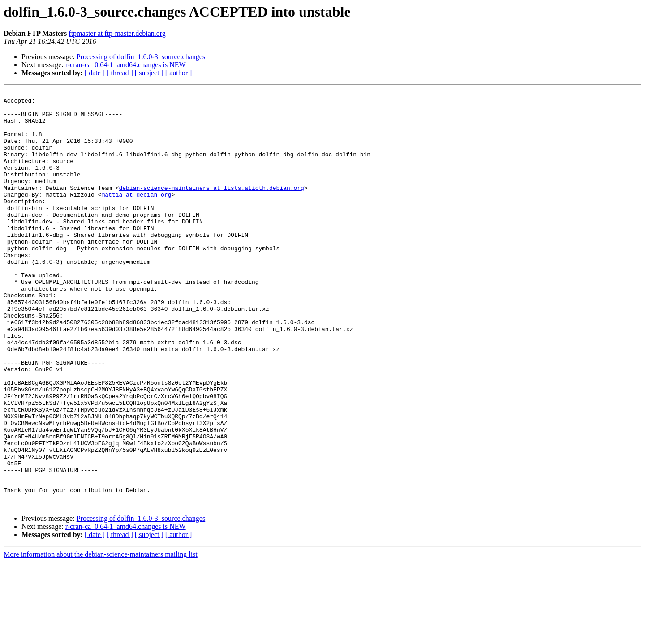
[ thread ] (120, 73)
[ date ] (95, 73)
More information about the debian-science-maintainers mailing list (101, 636)
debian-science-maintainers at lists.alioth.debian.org (211, 208)
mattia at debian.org (136, 216)
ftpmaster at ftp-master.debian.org (117, 33)
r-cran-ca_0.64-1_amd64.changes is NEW (126, 65)
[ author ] (179, 73)
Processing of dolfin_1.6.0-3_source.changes (141, 57)
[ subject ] (149, 73)
